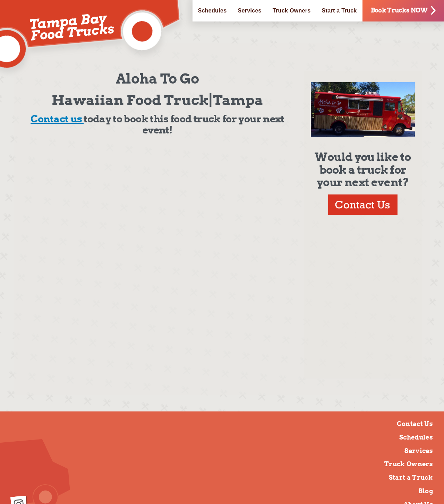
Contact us (57, 119)
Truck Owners (292, 11)
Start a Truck (339, 11)
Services (249, 11)
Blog (426, 491)
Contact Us (415, 424)
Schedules (212, 11)
